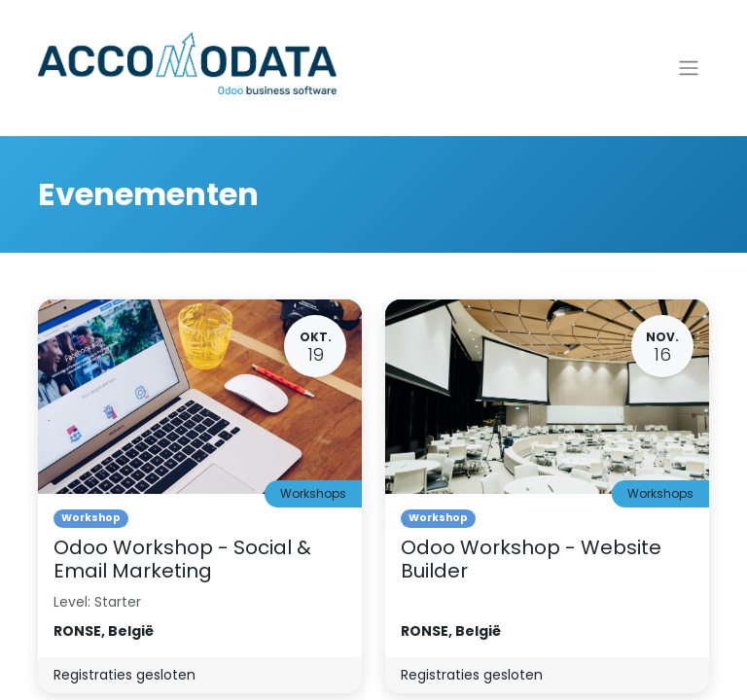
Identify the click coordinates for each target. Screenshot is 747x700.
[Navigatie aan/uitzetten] (689, 69)
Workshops (313, 493)
